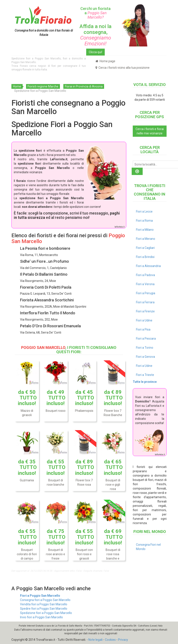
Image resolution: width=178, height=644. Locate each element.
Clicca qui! (95, 52)
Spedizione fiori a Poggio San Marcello (46, 613)
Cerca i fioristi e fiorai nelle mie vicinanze (150, 131)
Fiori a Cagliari (145, 248)
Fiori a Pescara (146, 339)
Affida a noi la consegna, (95, 35)
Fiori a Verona (145, 284)
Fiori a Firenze (145, 311)
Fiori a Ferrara (145, 302)
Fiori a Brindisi (145, 257)
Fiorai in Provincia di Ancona (84, 86)
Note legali (95, 640)
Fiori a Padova (145, 275)
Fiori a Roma (144, 221)
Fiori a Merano (146, 239)
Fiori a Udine (144, 320)
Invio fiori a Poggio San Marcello (41, 617)
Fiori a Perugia (146, 293)
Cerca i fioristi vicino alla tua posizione (123, 68)
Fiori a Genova (145, 357)
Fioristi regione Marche (43, 86)
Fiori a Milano (145, 230)
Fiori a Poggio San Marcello (40, 596)
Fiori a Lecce (144, 211)
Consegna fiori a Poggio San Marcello (45, 600)
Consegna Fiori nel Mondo (148, 547)
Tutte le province (145, 382)
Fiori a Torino (145, 348)
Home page (105, 61)
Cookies (110, 640)
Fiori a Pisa (143, 329)
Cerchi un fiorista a (95, 13)
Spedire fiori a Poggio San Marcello (44, 609)
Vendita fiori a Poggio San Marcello (44, 604)
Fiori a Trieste (145, 375)
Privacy (123, 640)
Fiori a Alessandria (148, 266)
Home (17, 86)
